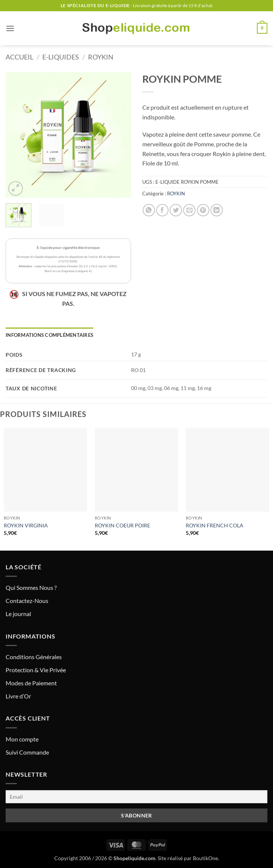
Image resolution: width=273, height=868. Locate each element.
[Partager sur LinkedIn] (217, 210)
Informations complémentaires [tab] (49, 335)
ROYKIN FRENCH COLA (215, 525)
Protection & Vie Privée (36, 670)
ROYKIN (101, 57)
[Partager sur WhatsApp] (149, 210)
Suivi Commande (27, 752)
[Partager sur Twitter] (176, 210)
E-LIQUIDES (61, 57)
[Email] (136, 797)
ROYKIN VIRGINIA (26, 525)
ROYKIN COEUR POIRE (122, 525)
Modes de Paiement (31, 683)
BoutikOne (205, 858)
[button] (10, 28)
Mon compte (22, 739)
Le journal (18, 614)
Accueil (19, 57)
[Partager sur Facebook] (162, 210)
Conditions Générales (34, 657)
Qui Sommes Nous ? (31, 587)
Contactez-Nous (27, 601)
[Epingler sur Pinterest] (203, 210)
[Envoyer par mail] (189, 210)
